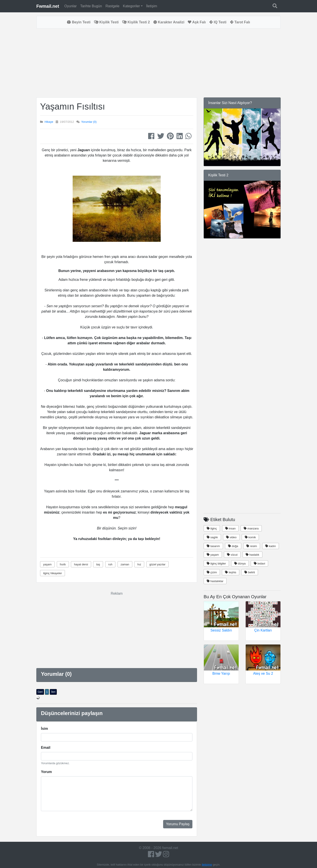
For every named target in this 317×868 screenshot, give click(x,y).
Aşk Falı (197, 22)
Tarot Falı (240, 22)
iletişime (207, 865)
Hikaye (49, 122)
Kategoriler (131, 6)
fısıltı (63, 564)
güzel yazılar (158, 564)
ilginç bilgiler (216, 563)
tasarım (213, 546)
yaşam (47, 564)
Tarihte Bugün (91, 6)
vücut (232, 555)
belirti (250, 572)
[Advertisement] (117, 63)
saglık (212, 537)
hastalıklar (215, 581)
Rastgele (112, 6)
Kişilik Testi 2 (136, 22)
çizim (212, 572)
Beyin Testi (79, 22)
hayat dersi (81, 564)
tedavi (259, 563)
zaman (125, 564)
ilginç (212, 528)
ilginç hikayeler (53, 573)
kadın (271, 546)
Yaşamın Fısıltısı (73, 106)
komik (250, 537)
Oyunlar (70, 6)
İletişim (152, 6)
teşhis (231, 572)
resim (252, 546)
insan (230, 528)
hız (139, 564)
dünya (240, 563)
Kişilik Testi (106, 22)
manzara (251, 528)
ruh (110, 564)
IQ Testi (218, 22)
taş (98, 564)
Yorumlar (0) (89, 122)
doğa (233, 546)
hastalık (252, 555)
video (231, 537)
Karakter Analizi (169, 22)
